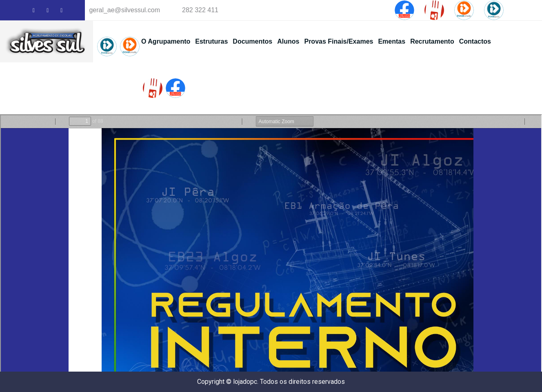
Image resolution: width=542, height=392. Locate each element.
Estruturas (211, 41)
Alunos (288, 41)
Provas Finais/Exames (339, 41)
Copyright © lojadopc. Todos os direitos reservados (271, 382)
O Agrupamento (166, 41)
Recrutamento (432, 41)
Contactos (475, 41)
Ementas (392, 41)
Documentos (252, 41)
